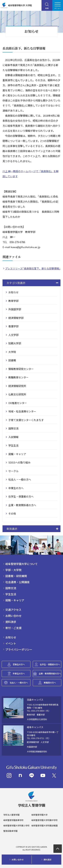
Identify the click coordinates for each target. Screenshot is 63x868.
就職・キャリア (17, 454)
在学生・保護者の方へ (21, 496)
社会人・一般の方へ (20, 479)
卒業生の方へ (16, 488)
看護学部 (13, 326)
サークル (13, 471)
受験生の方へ (19, 664)
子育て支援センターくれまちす (26, 420)
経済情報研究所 (17, 386)
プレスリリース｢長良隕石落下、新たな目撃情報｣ (33, 268)
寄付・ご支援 (13, 628)
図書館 (12, 360)
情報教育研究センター (21, 369)
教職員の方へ (50, 683)
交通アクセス (13, 610)
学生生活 (13, 445)
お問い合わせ (13, 616)
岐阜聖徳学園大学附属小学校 (16, 826)
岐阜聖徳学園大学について (22, 564)
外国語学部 (15, 309)
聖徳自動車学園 (10, 831)
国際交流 (13, 428)
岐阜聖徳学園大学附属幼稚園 (45, 826)
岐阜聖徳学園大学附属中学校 (45, 820)
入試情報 (13, 437)
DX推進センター (18, 403)
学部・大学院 (13, 570)
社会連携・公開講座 (17, 582)
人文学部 (13, 335)
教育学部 (13, 301)
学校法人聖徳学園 (11, 815)
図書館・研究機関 (16, 576)
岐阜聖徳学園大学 (39, 815)
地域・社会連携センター (22, 411)
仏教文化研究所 (17, 394)
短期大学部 (15, 343)
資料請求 (11, 622)
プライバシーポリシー (19, 649)
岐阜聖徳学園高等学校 (13, 820)
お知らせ (13, 292)
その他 (12, 513)
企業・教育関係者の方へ (22, 505)
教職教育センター (18, 377)
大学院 (12, 352)
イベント (11, 643)
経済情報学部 (16, 318)
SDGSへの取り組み (19, 462)
